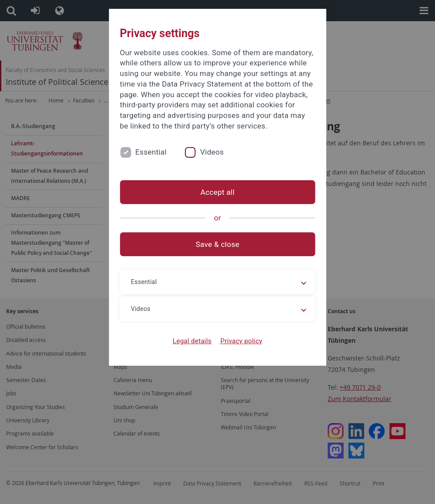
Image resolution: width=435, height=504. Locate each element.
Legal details (192, 341)
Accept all (217, 192)
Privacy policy (241, 341)
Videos (212, 152)
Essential (151, 152)
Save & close (217, 244)
